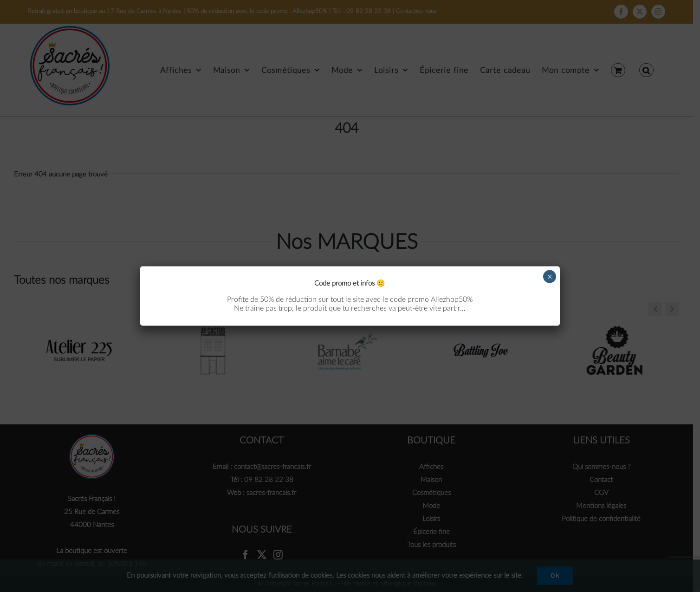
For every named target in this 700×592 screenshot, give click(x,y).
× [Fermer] (550, 276)
